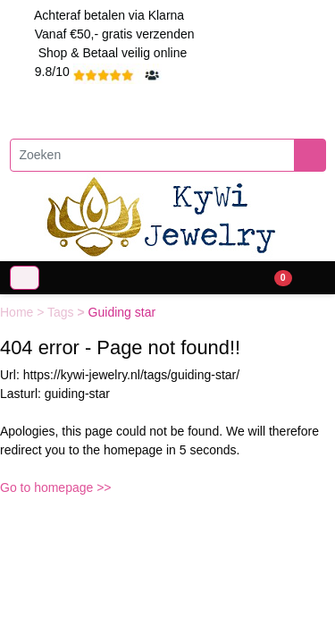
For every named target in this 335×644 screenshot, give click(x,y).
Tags (62, 312)
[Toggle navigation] (25, 278)
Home (18, 312)
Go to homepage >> (56, 487)
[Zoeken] (152, 155)
